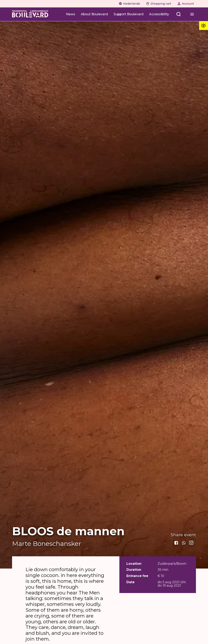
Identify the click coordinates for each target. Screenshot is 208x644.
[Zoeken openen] (179, 14)
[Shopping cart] (159, 4)
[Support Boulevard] (129, 14)
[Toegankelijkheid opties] (204, 25)
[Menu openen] (192, 14)
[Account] (186, 4)
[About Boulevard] (94, 14)
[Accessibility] (159, 14)
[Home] (30, 14)
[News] (71, 14)
